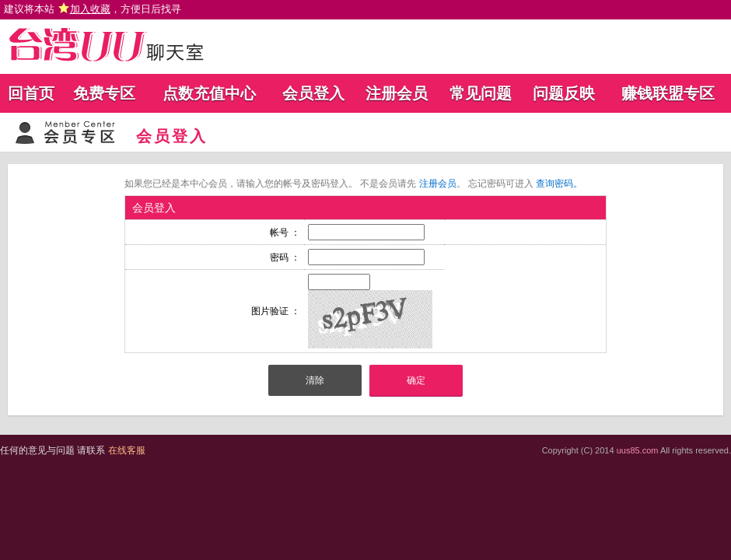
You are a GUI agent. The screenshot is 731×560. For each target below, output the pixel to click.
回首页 (31, 93)
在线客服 (127, 450)
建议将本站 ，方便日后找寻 (93, 9)
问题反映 (564, 93)
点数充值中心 (209, 93)
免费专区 (104, 93)
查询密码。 (559, 184)
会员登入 (313, 93)
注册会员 (397, 93)
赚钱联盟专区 (668, 93)
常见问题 (481, 93)
